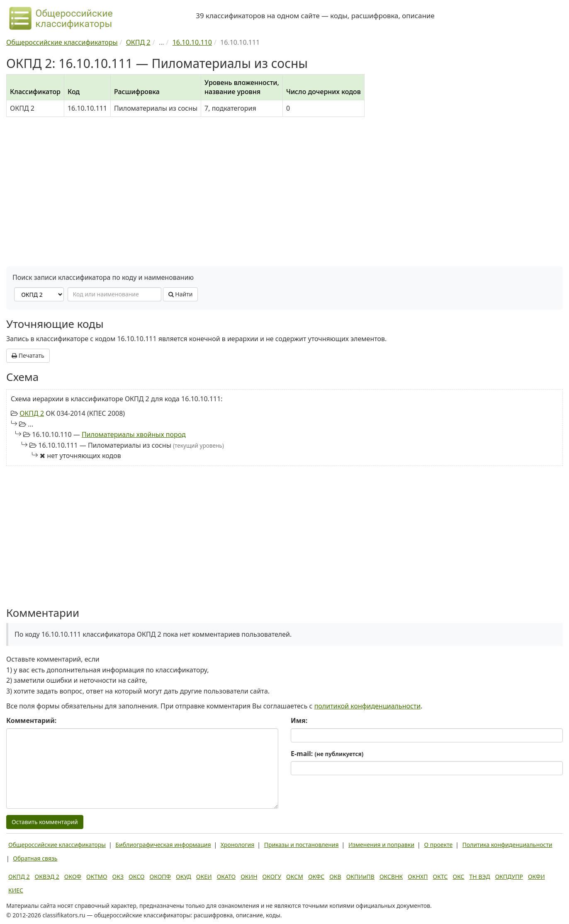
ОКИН (249, 877)
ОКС (458, 877)
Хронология (237, 845)
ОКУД (184, 877)
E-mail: (327, 754)
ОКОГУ (272, 877)
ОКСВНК (391, 877)
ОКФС (316, 877)
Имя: (299, 720)
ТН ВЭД (480, 877)
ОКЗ (118, 877)
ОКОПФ (160, 877)
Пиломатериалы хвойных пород (134, 434)
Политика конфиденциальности (507, 845)
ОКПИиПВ (360, 877)
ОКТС (440, 877)
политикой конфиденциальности (368, 706)
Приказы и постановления (302, 845)
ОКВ (335, 877)
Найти (181, 294)
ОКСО (136, 877)
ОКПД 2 (32, 413)
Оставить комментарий (45, 822)
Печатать (28, 355)
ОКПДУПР (509, 877)
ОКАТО (226, 877)
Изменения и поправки (381, 845)
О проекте (438, 845)
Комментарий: (31, 720)
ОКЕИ (204, 877)
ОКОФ (73, 877)
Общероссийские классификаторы (57, 845)
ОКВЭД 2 (47, 877)
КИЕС (16, 890)
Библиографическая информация (163, 845)
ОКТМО (97, 877)
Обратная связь (35, 858)
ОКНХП (418, 877)
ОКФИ (536, 877)
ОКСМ (295, 877)
